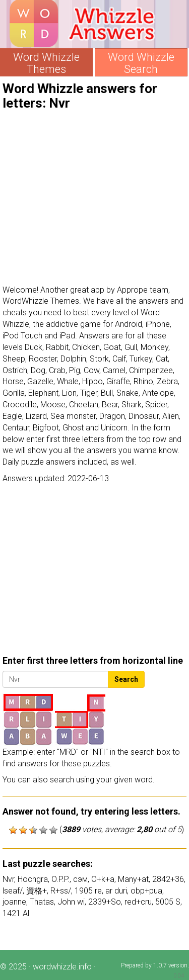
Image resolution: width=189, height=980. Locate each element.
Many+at (133, 879)
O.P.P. (60, 879)
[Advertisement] (94, 198)
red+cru (138, 902)
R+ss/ (61, 891)
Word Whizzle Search (141, 63)
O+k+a (103, 879)
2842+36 (168, 879)
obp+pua (146, 891)
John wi (71, 902)
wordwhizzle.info (62, 967)
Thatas (42, 902)
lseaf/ (13, 891)
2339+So (105, 902)
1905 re (88, 891)
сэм (80, 879)
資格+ (37, 891)
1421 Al (16, 913)
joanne (14, 902)
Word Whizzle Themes (46, 63)
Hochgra (33, 879)
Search (126, 679)
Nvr (8, 879)
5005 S (168, 902)
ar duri (116, 891)
